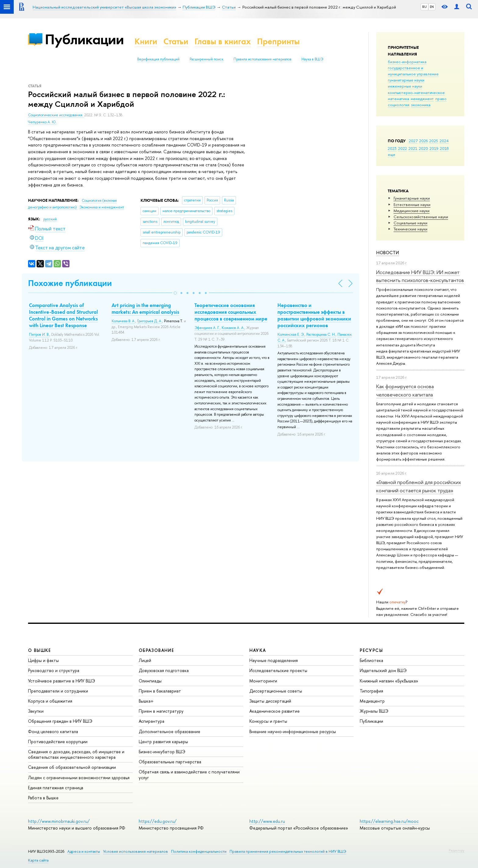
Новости (388, 253)
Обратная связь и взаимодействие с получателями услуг (189, 774)
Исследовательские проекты (278, 670)
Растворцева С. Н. (321, 335)
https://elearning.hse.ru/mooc (389, 821)
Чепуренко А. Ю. (42, 122)
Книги (146, 41)
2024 (444, 141)
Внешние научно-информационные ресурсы (293, 731)
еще (392, 154)
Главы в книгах (223, 41)
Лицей (145, 660)
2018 (444, 148)
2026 (423, 141)
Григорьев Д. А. (150, 321)
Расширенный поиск (207, 59)
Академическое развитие (275, 711)
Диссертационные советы (276, 691)
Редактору (457, 850)
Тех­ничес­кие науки (410, 229)
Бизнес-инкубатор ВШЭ (162, 752)
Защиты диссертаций (270, 701)
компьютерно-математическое (416, 92)
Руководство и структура (54, 670)
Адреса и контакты (84, 851)
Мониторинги (263, 681)
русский (50, 219)
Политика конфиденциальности (199, 851)
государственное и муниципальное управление (413, 71)
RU (424, 7)
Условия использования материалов (136, 851)
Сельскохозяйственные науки (421, 217)
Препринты (278, 41)
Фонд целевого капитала (53, 731)
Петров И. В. (39, 335)
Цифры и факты (43, 660)
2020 (423, 148)
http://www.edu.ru (267, 821)
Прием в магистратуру (161, 711)
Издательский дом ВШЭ (383, 670)
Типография (371, 691)
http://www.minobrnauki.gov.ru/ (59, 821)
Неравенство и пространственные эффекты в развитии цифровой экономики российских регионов (314, 315)
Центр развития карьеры (163, 741)
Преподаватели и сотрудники (58, 691)
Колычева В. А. (123, 321)
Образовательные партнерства (170, 762)
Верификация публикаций (158, 59)
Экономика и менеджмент (102, 207)
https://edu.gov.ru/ (158, 821)
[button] (175, 293)
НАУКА (258, 650)
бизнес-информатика (407, 62)
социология (399, 105)
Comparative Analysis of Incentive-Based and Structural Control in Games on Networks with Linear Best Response (63, 315)
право (441, 99)
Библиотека (371, 660)
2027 (413, 141)
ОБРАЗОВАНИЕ (156, 650)
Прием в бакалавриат (160, 691)
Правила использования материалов (262, 59)
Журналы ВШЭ (374, 711)
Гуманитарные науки (412, 198)
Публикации (84, 39)
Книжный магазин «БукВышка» (389, 681)
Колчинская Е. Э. (291, 335)
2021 (413, 148)
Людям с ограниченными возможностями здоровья (79, 778)
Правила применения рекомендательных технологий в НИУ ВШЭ (288, 851)
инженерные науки (405, 86)
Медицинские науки (412, 211)
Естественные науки (412, 204)
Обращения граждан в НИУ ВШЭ (60, 721)
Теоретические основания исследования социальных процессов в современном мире (231, 312)
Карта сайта (38, 860)
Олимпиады (150, 681)
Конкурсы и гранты (268, 721)
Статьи (176, 41)
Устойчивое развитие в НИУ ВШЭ (62, 681)
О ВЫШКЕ (40, 650)
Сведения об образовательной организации (72, 767)
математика (398, 99)
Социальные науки (410, 223)
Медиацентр (372, 701)
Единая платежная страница (56, 788)
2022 (403, 148)
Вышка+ (146, 701)
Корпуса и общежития (50, 701)
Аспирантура (152, 721)
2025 (434, 141)
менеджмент (422, 99)
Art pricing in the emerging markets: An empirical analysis (145, 309)
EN (432, 7)
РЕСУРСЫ (371, 650)
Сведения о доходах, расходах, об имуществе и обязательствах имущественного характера (76, 754)
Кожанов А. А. (233, 328)
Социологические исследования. (56, 115)
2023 (392, 148)
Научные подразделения (274, 660)
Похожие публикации (70, 283)
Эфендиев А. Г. (207, 328)
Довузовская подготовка (164, 670)
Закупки (36, 711)
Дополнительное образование (169, 731)
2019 (434, 148)
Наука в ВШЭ (312, 59)
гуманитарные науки (406, 80)
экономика (421, 105)
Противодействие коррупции (58, 741)
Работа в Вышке (43, 798)
